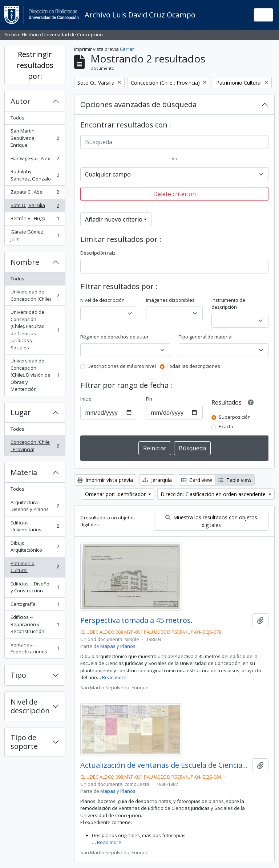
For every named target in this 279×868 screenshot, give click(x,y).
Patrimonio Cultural (35, 567)
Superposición (235, 417)
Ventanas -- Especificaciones (35, 648)
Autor (21, 101)
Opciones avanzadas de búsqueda (138, 104)
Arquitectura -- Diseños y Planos (35, 506)
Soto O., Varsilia (35, 207)
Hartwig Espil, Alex (35, 160)
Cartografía (35, 606)
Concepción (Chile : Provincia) (35, 446)
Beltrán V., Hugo (35, 220)
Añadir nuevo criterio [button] (114, 219)
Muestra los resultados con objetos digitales (211, 521)
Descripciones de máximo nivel (122, 366)
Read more (114, 677)
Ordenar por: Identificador (116, 494)
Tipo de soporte (24, 742)
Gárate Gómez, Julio (35, 235)
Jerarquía (157, 480)
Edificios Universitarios (35, 526)
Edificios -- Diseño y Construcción (35, 587)
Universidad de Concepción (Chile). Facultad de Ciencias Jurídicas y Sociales (35, 330)
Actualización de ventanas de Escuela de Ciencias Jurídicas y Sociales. (165, 765)
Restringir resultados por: (35, 65)
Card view (197, 480)
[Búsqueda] (174, 142)
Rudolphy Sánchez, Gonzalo (35, 175)
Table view (235, 480)
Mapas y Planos (118, 646)
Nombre (25, 262)
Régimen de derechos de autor (114, 337)
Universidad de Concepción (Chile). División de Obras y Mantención (35, 375)
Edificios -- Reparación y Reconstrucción (35, 624)
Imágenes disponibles (170, 300)
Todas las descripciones (193, 366)
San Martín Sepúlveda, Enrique (35, 138)
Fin (149, 399)
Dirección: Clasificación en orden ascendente (214, 494)
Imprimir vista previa (105, 480)
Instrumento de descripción (228, 304)
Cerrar (127, 49)
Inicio (86, 399)
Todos (17, 118)
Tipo (18, 675)
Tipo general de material (206, 337)
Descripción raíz (98, 253)
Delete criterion (175, 194)
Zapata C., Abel (35, 193)
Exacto (226, 426)
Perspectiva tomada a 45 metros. (136, 620)
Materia (24, 472)
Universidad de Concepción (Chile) (35, 295)
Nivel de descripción (30, 706)
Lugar (21, 412)
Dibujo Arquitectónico (35, 547)
